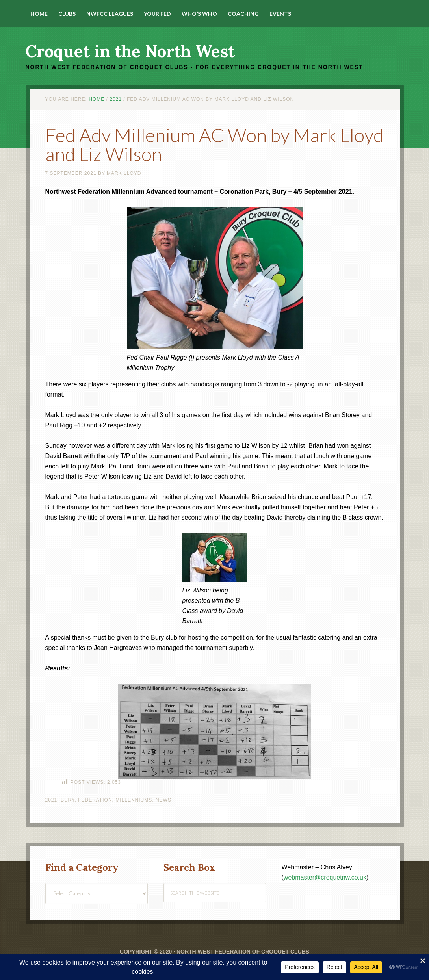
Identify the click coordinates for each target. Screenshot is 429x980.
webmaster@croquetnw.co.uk (325, 877)
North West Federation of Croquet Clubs (243, 952)
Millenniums (134, 800)
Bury (68, 800)
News (163, 800)
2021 (51, 800)
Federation (95, 800)
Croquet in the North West (130, 51)
